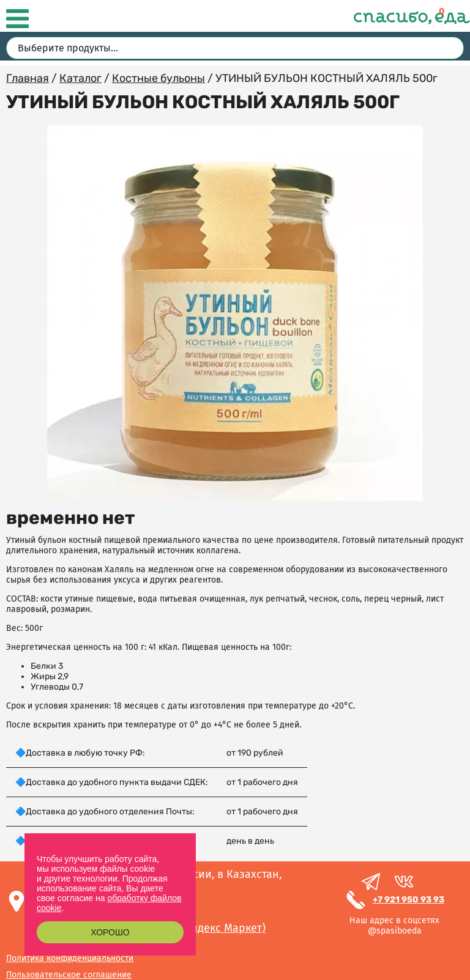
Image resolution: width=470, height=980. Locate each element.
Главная (28, 78)
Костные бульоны (159, 78)
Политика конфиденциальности (70, 958)
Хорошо (110, 932)
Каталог (80, 78)
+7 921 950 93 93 (408, 900)
